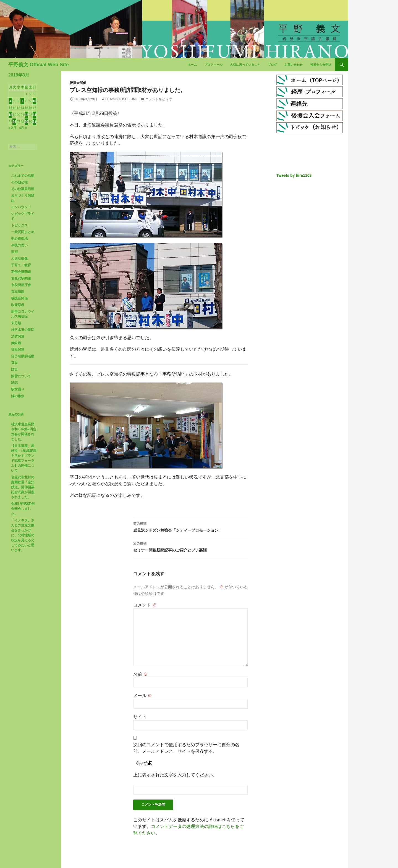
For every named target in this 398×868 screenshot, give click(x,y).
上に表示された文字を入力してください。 (175, 775)
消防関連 (18, 336)
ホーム (192, 65)
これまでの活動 (23, 176)
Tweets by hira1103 (294, 175)
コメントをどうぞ (159, 99)
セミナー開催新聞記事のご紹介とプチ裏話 (190, 546)
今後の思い (19, 245)
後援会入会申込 (321, 65)
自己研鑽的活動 (23, 356)
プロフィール (213, 65)
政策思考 (18, 305)
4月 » (23, 128)
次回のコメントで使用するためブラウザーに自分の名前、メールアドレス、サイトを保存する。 (186, 748)
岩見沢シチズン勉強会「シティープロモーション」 (190, 526)
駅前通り (18, 389)
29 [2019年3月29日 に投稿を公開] (26, 122)
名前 (140, 674)
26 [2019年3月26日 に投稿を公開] (14, 122)
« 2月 (12, 128)
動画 (14, 252)
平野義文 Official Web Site (39, 65)
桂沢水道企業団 (23, 330)
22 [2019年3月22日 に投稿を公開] (26, 115)
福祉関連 (18, 350)
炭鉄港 (16, 343)
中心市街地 (19, 239)
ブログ (272, 65)
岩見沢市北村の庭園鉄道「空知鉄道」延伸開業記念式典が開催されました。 (23, 487)
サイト (140, 717)
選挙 (14, 363)
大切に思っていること (245, 65)
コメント (145, 605)
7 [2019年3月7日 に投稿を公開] (23, 101)
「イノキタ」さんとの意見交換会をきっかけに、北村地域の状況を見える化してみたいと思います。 (23, 535)
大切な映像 (19, 258)
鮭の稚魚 (18, 396)
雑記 (14, 383)
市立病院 (18, 292)
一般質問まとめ (23, 232)
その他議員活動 (23, 189)
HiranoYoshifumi (121, 99)
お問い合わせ (294, 65)
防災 (14, 370)
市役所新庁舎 (21, 285)
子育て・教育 (21, 265)
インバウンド (21, 207)
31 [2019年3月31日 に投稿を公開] (34, 122)
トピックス (19, 225)
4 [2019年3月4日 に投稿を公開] (10, 101)
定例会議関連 (21, 272)
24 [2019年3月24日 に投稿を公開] (34, 115)
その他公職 (19, 182)
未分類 (16, 323)
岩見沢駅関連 (21, 278)
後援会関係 (78, 83)
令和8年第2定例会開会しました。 (23, 509)
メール (143, 696)
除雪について (21, 376)
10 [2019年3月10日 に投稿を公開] (34, 101)
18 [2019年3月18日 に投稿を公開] (10, 115)
